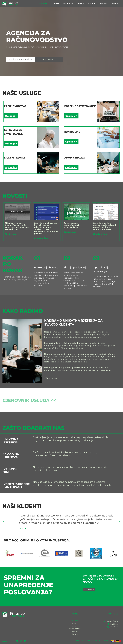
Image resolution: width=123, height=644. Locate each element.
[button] (4, 521)
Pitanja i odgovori (87, 4)
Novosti (104, 4)
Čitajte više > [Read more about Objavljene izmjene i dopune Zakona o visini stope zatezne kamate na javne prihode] (12, 233)
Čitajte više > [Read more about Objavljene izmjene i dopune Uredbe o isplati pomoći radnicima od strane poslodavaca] (101, 233)
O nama (55, 4)
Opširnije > (11, 116)
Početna (43, 4)
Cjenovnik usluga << (34, 399)
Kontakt (117, 4)
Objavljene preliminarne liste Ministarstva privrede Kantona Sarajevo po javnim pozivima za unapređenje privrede (46, 227)
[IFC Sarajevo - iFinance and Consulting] (31, 626)
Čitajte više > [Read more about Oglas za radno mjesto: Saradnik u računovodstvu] (71, 231)
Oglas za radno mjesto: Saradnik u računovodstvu (72, 224)
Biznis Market (115, 639)
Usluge (68, 4)
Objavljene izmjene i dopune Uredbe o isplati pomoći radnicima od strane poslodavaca (104, 225)
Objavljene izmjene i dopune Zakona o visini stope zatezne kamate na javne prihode (17, 225)
